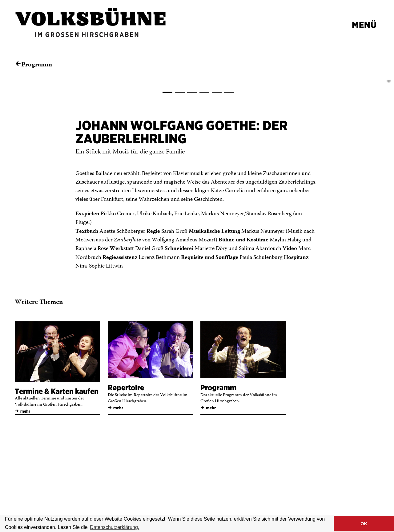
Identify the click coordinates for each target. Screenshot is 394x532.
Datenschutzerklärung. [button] (115, 527)
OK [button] (364, 524)
